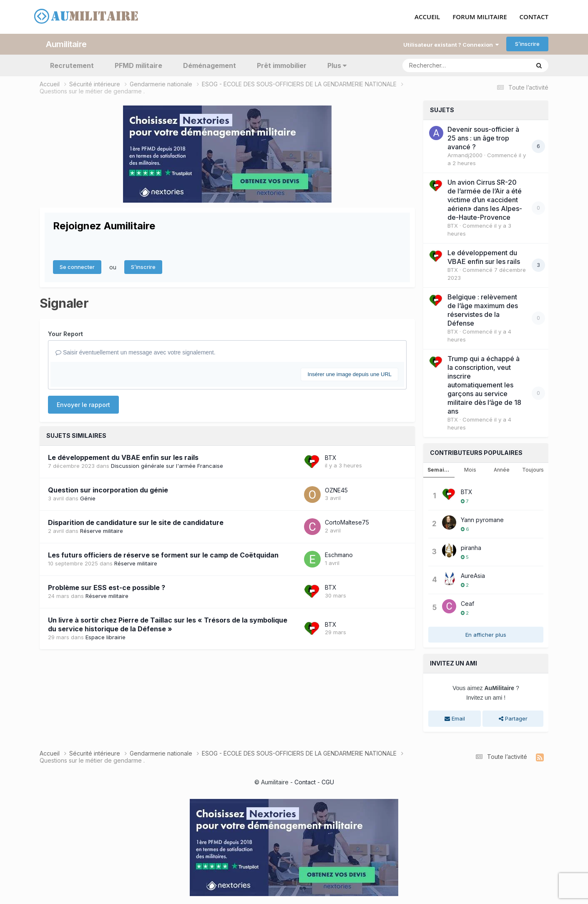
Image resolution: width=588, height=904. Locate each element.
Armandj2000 (465, 155)
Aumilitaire (66, 44)
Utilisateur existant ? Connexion (451, 44)
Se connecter (77, 267)
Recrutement (72, 65)
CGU (328, 782)
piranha (471, 547)
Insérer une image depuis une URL (349, 374)
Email (455, 718)
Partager (513, 718)
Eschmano (339, 555)
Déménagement (210, 65)
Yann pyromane (482, 519)
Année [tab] (502, 469)
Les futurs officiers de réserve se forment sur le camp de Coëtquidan (163, 555)
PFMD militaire (138, 65)
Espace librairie (106, 637)
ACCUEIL (427, 17)
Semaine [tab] (439, 469)
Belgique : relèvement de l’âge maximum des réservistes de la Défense (483, 310)
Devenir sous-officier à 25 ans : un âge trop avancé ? (483, 138)
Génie (88, 498)
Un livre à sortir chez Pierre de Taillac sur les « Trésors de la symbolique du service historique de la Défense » (168, 624)
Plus (337, 65)
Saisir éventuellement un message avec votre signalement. (136, 352)
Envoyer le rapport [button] (83, 405)
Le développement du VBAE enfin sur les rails (123, 457)
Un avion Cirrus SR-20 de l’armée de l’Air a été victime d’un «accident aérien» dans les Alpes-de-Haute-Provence (485, 199)
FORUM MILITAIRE (480, 17)
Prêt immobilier (282, 65)
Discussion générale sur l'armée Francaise (167, 466)
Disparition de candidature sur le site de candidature (136, 522)
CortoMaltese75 (347, 522)
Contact (305, 782)
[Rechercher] (442, 65)
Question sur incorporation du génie (108, 490)
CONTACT (534, 17)
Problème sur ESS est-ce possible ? (107, 587)
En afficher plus (486, 634)
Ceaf (467, 603)
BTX (331, 457)
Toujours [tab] (533, 469)
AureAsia (473, 575)
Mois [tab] (470, 469)
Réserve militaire (102, 530)
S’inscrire (527, 44)
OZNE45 (336, 490)
